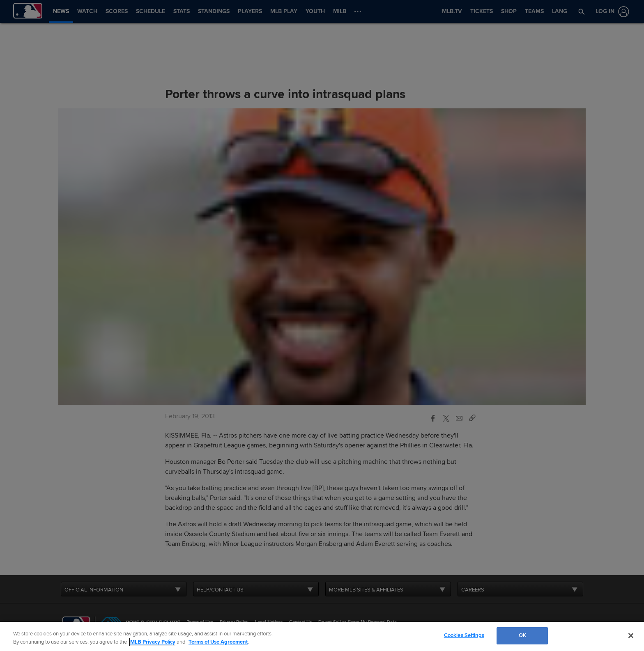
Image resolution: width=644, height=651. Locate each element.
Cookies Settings (464, 635)
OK (522, 635)
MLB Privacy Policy (153, 642)
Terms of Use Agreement (218, 642)
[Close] (631, 635)
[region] (322, 636)
